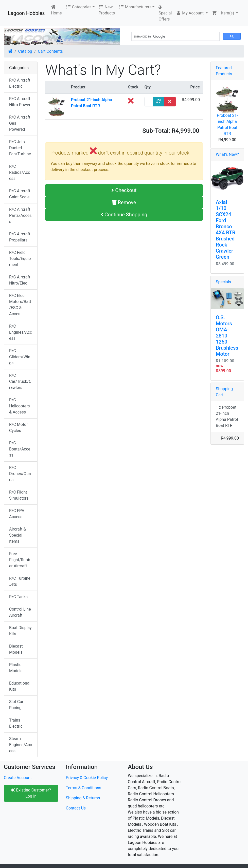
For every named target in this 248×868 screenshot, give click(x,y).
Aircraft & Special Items (18, 535)
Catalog (25, 51)
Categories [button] (79, 7)
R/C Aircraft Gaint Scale (20, 194)
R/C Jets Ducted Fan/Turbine (20, 148)
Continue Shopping (124, 215)
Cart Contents (50, 51)
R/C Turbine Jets (20, 581)
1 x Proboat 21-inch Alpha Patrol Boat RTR (227, 416)
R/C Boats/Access (20, 449)
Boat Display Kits (20, 631)
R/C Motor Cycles (19, 428)
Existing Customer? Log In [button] (31, 793)
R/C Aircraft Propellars (20, 237)
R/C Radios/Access (20, 172)
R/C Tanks (18, 597)
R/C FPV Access (17, 514)
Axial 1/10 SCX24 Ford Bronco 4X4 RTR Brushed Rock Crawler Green (226, 230)
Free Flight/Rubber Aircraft (20, 560)
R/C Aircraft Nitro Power (20, 102)
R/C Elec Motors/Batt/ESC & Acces (20, 305)
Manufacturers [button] (135, 7)
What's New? (227, 154)
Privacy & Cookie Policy (87, 778)
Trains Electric (16, 723)
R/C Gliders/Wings (20, 357)
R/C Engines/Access (21, 332)
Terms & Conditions (84, 788)
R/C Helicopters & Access (20, 406)
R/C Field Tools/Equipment (20, 259)
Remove (124, 202)
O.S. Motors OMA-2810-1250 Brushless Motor (227, 336)
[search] (175, 36)
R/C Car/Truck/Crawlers (20, 381)
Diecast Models (16, 649)
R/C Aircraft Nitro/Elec (20, 280)
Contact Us (76, 808)
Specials (223, 282)
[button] (192, 13)
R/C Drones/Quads (20, 474)
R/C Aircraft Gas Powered (20, 123)
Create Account (18, 778)
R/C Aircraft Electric (20, 83)
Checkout (124, 190)
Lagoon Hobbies (26, 13)
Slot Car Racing (16, 705)
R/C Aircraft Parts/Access (20, 215)
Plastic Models (16, 668)
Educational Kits (20, 686)
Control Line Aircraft (20, 612)
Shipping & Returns (83, 798)
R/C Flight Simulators (19, 495)
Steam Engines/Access (21, 745)
